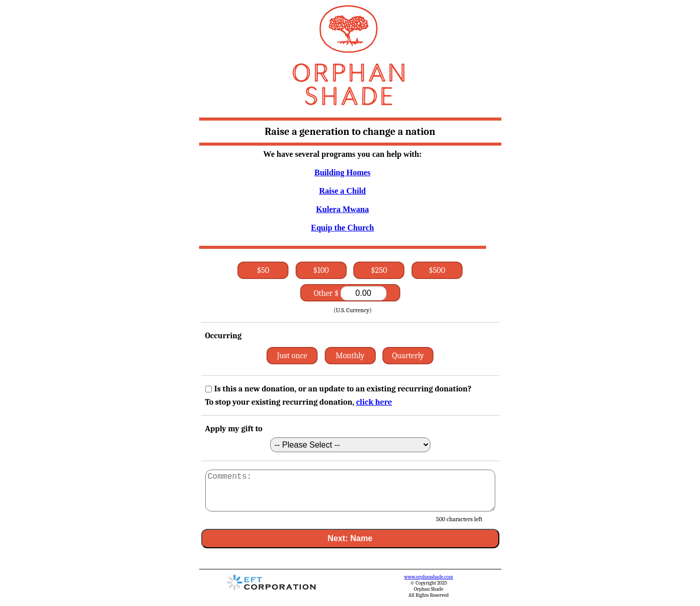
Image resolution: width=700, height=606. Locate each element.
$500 (437, 270)
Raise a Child (343, 191)
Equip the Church (342, 228)
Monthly (350, 356)
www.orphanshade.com (429, 577)
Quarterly (408, 356)
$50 (263, 270)
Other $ (350, 293)
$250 (379, 270)
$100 (321, 270)
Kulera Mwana (343, 209)
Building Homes (343, 172)
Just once (292, 356)
